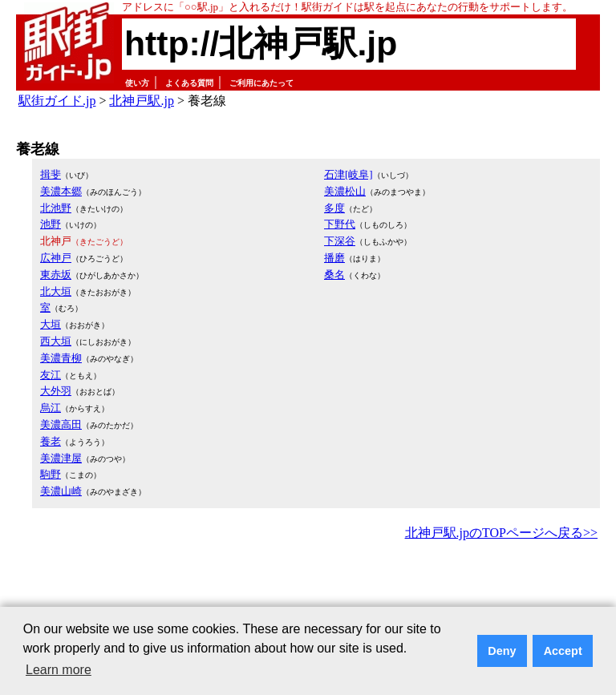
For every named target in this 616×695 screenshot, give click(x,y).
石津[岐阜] (349, 174)
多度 (334, 208)
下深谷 (340, 241)
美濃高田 (61, 424)
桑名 (334, 275)
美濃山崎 (61, 491)
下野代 (340, 224)
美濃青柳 (61, 358)
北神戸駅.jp (141, 101)
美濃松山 (345, 191)
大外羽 (56, 391)
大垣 (51, 324)
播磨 (334, 258)
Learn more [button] (59, 670)
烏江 (51, 408)
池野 (51, 224)
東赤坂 (56, 275)
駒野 (51, 474)
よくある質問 (189, 83)
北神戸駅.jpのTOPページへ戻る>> (501, 533)
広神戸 (56, 258)
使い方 (137, 83)
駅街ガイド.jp (57, 101)
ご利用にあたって (261, 83)
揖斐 (51, 174)
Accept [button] (563, 651)
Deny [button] (502, 651)
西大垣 (56, 341)
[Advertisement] (308, 588)
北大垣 (56, 291)
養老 (51, 441)
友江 (51, 375)
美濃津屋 (61, 458)
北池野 (56, 208)
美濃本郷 (61, 191)
